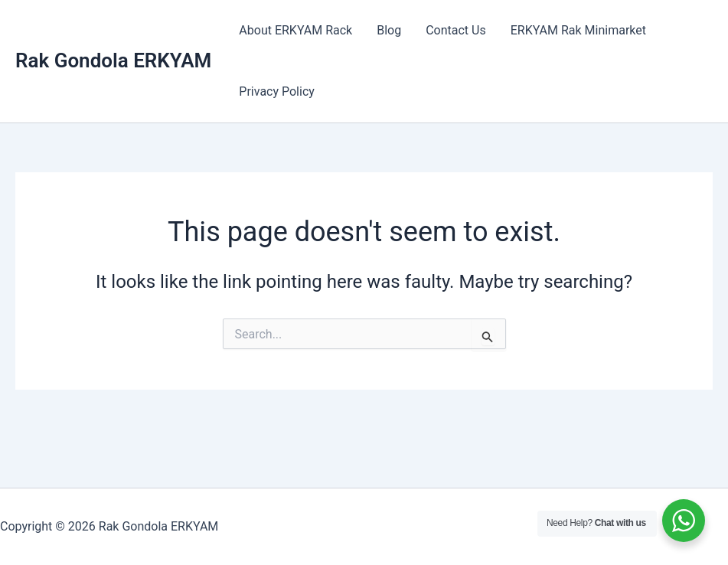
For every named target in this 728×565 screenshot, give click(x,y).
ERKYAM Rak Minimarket (578, 30)
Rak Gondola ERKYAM (113, 60)
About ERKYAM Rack (295, 30)
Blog (389, 30)
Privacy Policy (277, 91)
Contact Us (456, 30)
